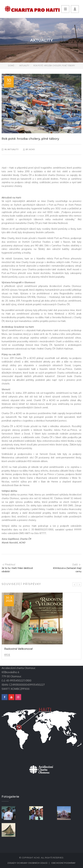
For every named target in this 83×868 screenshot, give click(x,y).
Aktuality (24, 66)
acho (32, 149)
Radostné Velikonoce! (18, 649)
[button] (75, 9)
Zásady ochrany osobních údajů (28, 863)
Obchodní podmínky (63, 863)
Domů (11, 66)
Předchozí (9, 564)
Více (7, 655)
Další (77, 564)
